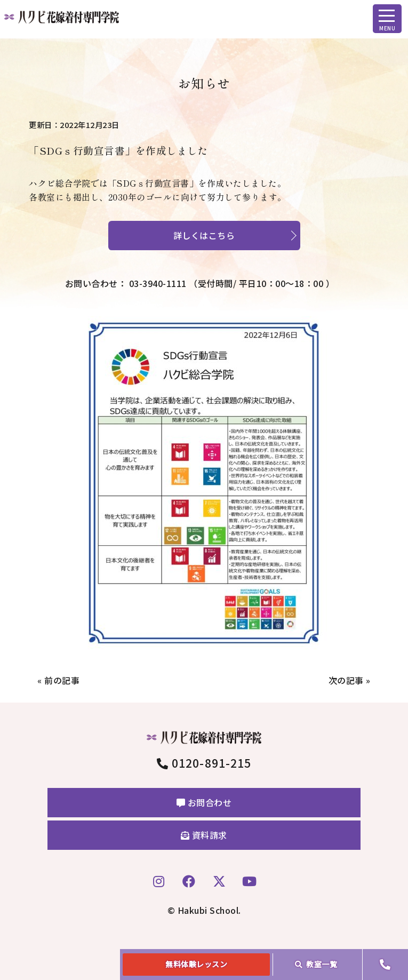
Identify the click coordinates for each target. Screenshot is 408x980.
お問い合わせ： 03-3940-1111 (200, 284)
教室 (316, 964)
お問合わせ (204, 802)
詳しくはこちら (204, 235)
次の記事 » (350, 680)
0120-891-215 (204, 763)
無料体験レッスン (196, 964)
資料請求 (204, 835)
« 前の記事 (58, 680)
